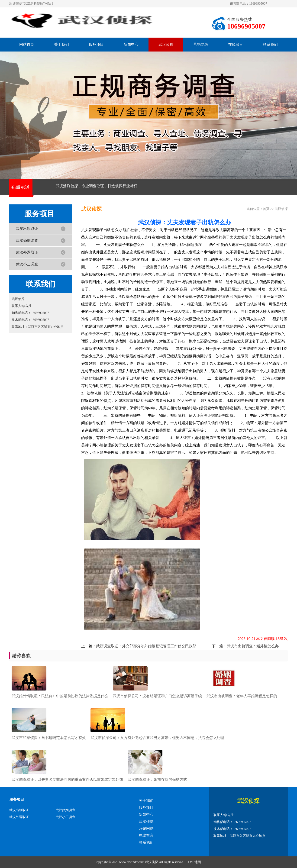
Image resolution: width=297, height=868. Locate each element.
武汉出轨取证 (27, 229)
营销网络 (201, 44)
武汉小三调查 (27, 264)
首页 (266, 209)
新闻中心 (131, 44)
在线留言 (236, 44)
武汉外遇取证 (27, 252)
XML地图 (194, 862)
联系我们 (270, 44)
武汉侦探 (166, 44)
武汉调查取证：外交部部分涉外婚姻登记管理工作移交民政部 (146, 646)
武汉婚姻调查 (27, 240)
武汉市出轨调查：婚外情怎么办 (253, 646)
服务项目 (96, 44)
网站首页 (27, 44)
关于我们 (61, 44)
